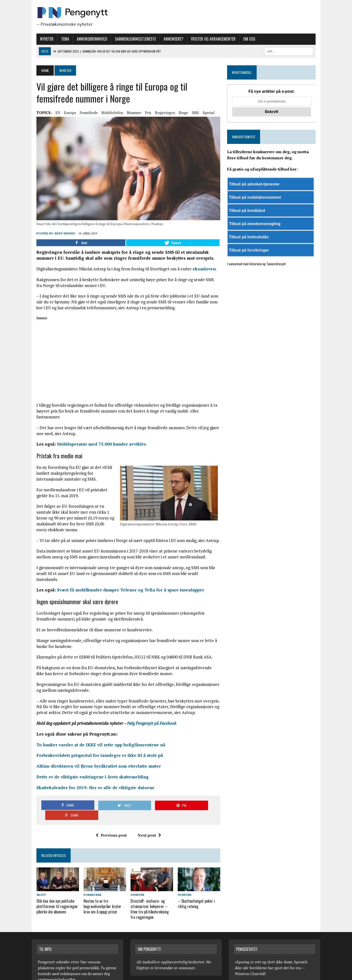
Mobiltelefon (108, 113)
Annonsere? (169, 39)
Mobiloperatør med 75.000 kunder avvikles (97, 442)
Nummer (129, 113)
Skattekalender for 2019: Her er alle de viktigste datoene (91, 774)
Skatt (37, 871)
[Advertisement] (127, 362)
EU (53, 113)
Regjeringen (160, 113)
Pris (143, 113)
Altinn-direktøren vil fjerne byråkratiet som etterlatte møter (94, 752)
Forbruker (89, 871)
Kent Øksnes (60, 237)
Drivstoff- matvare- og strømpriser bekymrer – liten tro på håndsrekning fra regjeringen (151, 885)
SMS (191, 113)
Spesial (204, 113)
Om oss (245, 39)
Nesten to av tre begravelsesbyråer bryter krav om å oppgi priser (99, 883)
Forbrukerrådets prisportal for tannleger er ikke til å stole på (95, 741)
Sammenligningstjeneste (131, 39)
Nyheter (42, 39)
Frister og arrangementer (209, 39)
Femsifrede (84, 113)
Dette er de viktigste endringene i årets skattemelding (88, 763)
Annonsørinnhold (87, 39)
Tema (60, 39)
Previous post (110, 811)
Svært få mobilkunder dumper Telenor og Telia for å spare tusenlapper (126, 576)
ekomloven (199, 272)
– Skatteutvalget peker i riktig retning (196, 880)
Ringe (179, 113)
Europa (65, 113)
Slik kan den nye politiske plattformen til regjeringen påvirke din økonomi (52, 883)
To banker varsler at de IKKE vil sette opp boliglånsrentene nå (96, 731)
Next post (148, 811)
